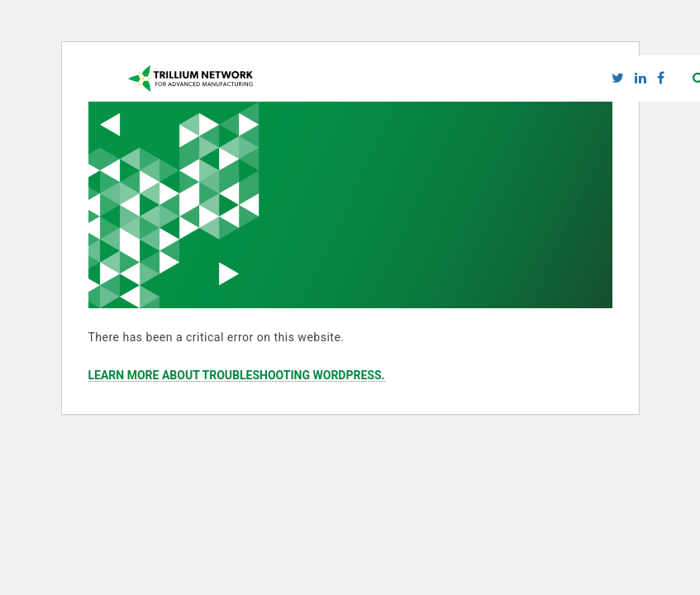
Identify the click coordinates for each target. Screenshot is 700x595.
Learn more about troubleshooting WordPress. (237, 376)
